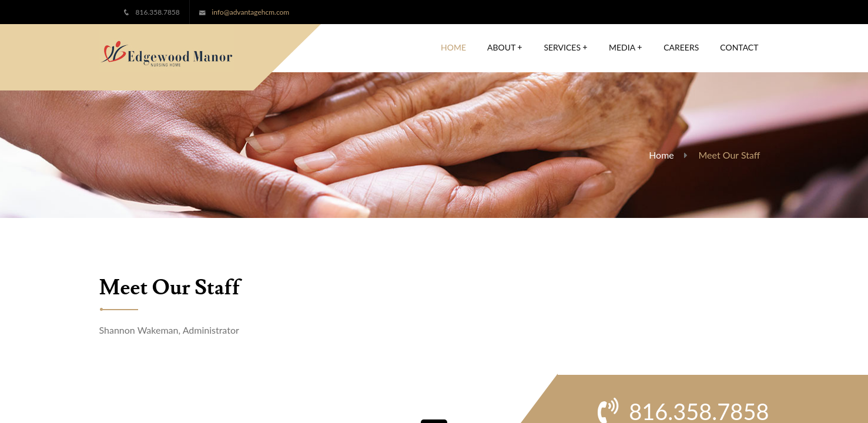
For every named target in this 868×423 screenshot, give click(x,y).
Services (566, 47)
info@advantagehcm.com (250, 12)
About (505, 47)
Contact (739, 47)
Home (453, 47)
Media (626, 47)
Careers (681, 47)
